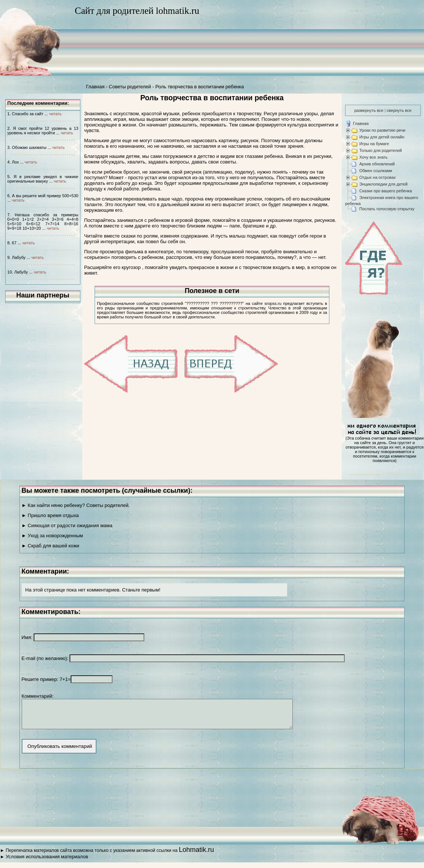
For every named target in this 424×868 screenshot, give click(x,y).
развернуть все (369, 110)
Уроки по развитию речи (382, 130)
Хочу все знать (374, 157)
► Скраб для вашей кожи (50, 546)
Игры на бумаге (374, 144)
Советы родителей (130, 87)
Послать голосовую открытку (387, 209)
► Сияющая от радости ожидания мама (67, 525)
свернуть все (399, 110)
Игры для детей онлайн (382, 137)
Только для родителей (381, 150)
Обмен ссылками (376, 171)
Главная (95, 87)
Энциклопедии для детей (383, 184)
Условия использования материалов (47, 862)
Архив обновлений (377, 164)
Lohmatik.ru (196, 855)
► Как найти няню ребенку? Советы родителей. (76, 505)
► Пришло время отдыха (50, 515)
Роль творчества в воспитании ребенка (199, 87)
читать (55, 114)
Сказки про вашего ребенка (386, 191)
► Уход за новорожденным (52, 536)
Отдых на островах (378, 177)
